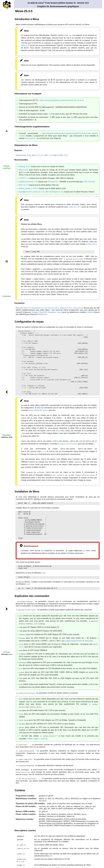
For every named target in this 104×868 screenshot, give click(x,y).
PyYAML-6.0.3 (62, 155)
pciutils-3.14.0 (91, 244)
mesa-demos (30, 138)
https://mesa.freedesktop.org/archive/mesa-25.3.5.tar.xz (62, 100)
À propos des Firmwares (68, 442)
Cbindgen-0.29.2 (26, 192)
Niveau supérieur (7, 167)
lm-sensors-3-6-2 (52, 307)
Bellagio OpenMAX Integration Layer (47, 311)
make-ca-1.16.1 (39, 192)
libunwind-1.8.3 (38, 307)
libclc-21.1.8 (24, 185)
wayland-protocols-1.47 (28, 181)
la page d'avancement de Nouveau (78, 635)
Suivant (7, 652)
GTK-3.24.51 (89, 181)
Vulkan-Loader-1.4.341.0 (29, 188)
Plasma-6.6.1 (53, 181)
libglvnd (24, 45)
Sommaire (7, 296)
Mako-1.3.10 (49, 155)
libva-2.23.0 (24, 170)
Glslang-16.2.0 (25, 166)
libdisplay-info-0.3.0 (23, 307)
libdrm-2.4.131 (37, 155)
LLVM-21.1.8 (24, 178)
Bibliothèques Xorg (23, 155)
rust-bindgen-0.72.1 (56, 192)
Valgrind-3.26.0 (66, 307)
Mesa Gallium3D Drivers (39, 409)
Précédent (7, 435)
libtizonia (43, 313)
